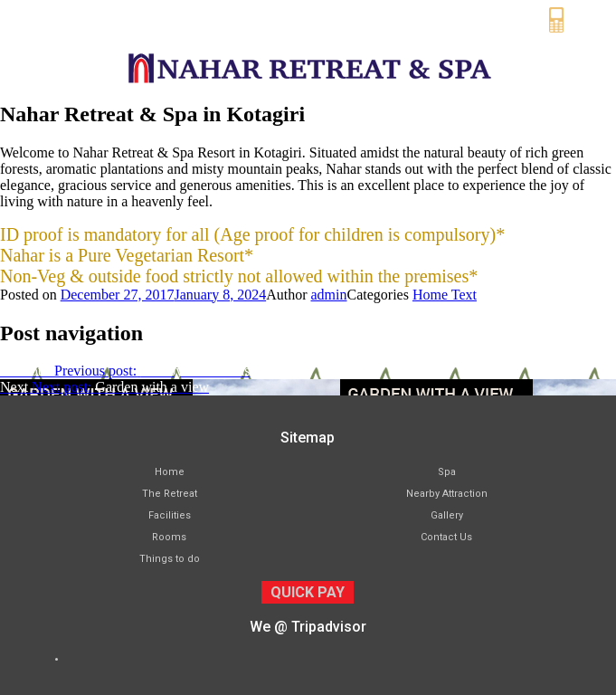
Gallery (447, 515)
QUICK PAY (308, 592)
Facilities (170, 515)
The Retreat (170, 494)
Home (170, 472)
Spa (447, 472)
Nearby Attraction (447, 494)
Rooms (169, 537)
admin (329, 295)
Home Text (445, 295)
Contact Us (446, 537)
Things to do (170, 559)
